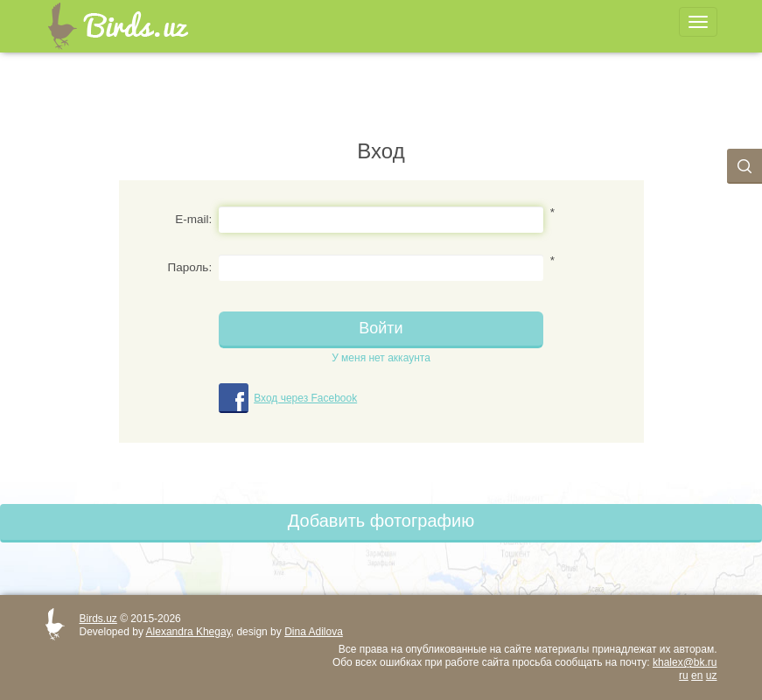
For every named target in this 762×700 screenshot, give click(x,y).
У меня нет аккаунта (381, 358)
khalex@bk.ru (685, 662)
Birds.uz (98, 619)
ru (684, 675)
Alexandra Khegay (189, 632)
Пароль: (190, 267)
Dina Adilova (314, 632)
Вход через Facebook (305, 398)
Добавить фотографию (381, 521)
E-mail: (193, 219)
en (697, 675)
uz (712, 675)
